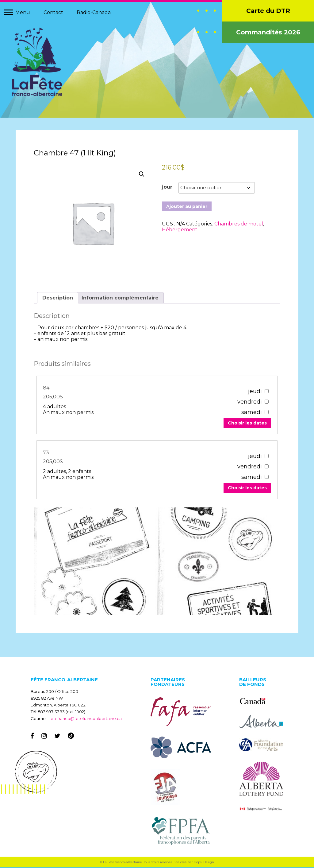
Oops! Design (204, 863)
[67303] (266, 456)
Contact (53, 12)
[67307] (266, 391)
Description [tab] (58, 298)
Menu (23, 12)
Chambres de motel (239, 224)
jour (167, 188)
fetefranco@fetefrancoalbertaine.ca (86, 719)
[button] (142, 175)
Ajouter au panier (187, 207)
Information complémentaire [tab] (120, 298)
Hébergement (180, 230)
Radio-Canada (94, 12)
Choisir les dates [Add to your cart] (247, 423)
